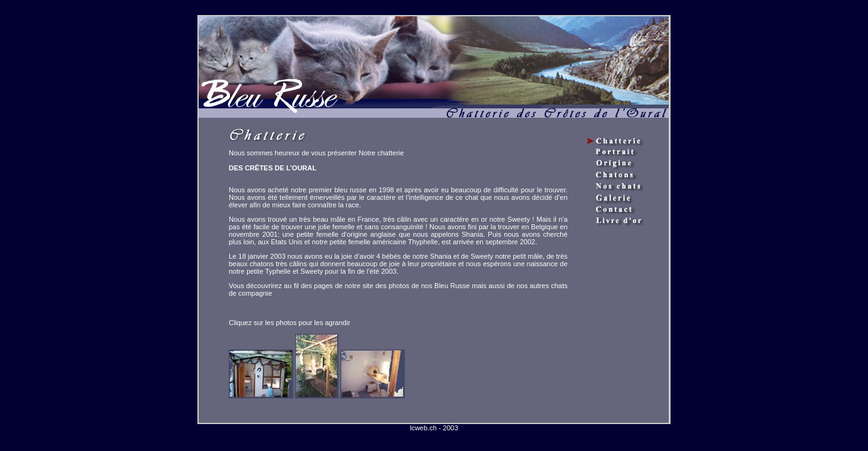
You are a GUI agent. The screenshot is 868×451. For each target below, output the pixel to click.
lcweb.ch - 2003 (434, 428)
